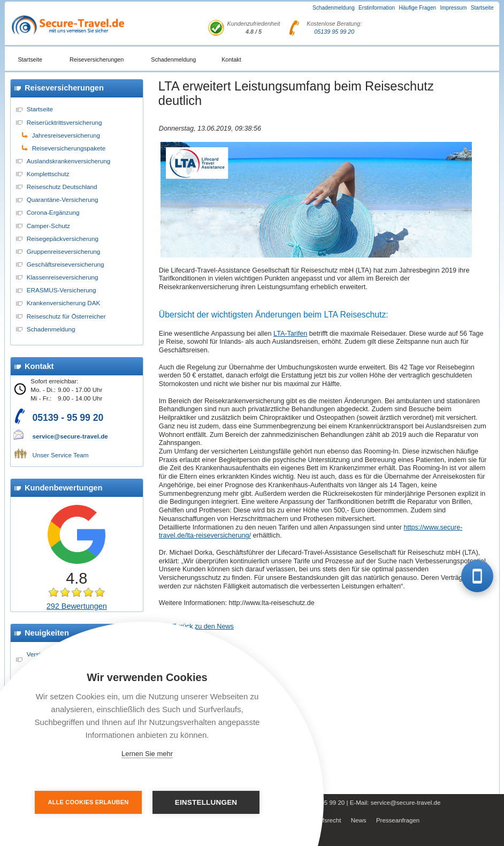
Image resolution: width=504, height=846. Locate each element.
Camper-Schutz (48, 226)
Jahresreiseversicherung (66, 135)
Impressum (453, 8)
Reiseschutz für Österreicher (66, 316)
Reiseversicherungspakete (69, 148)
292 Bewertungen (77, 606)
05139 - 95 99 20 (68, 418)
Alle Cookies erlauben (89, 802)
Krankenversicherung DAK (64, 303)
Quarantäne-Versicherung (63, 199)
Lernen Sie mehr (147, 754)
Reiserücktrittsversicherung (64, 122)
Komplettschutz (48, 174)
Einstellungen (206, 802)
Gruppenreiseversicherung (64, 251)
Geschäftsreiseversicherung (66, 264)
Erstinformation (377, 8)
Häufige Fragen (417, 8)
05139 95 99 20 (334, 32)
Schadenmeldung (334, 8)
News (359, 820)
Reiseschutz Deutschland (62, 187)
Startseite (482, 8)
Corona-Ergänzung (53, 212)
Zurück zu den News (203, 626)
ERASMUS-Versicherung (62, 290)
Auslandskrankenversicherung (69, 161)
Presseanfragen (398, 820)
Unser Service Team (60, 455)
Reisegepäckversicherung (63, 239)
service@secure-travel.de (70, 436)
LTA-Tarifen (290, 334)
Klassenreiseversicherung (63, 277)
